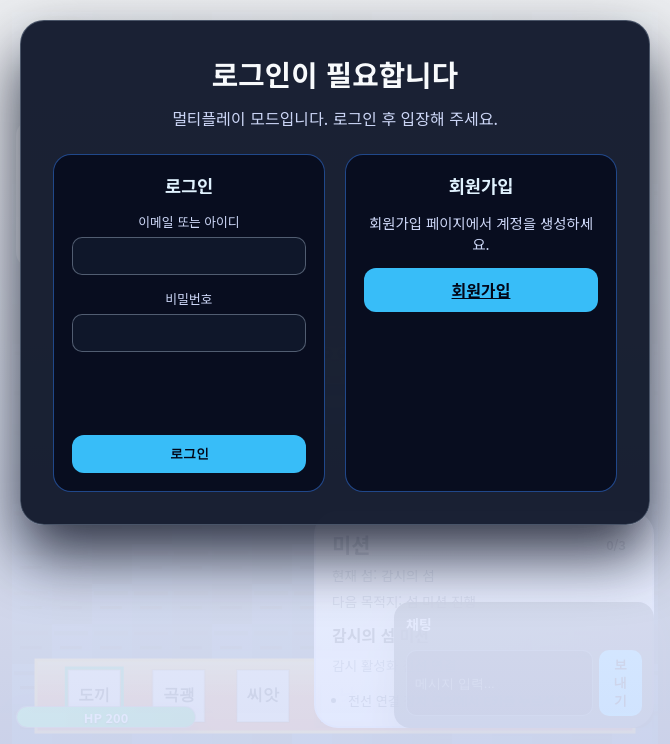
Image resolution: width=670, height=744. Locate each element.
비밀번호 (189, 320)
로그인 (189, 453)
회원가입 (481, 290)
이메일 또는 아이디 (189, 243)
